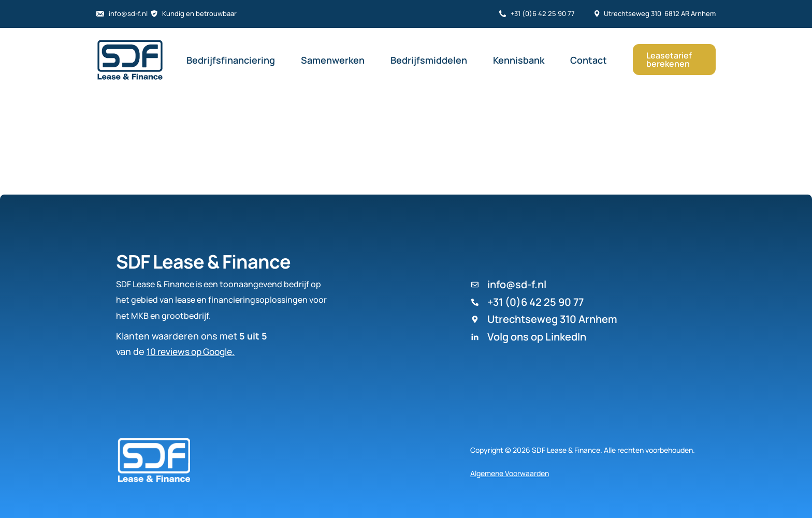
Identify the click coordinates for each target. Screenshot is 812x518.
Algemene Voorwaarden (510, 473)
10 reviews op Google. (194, 351)
